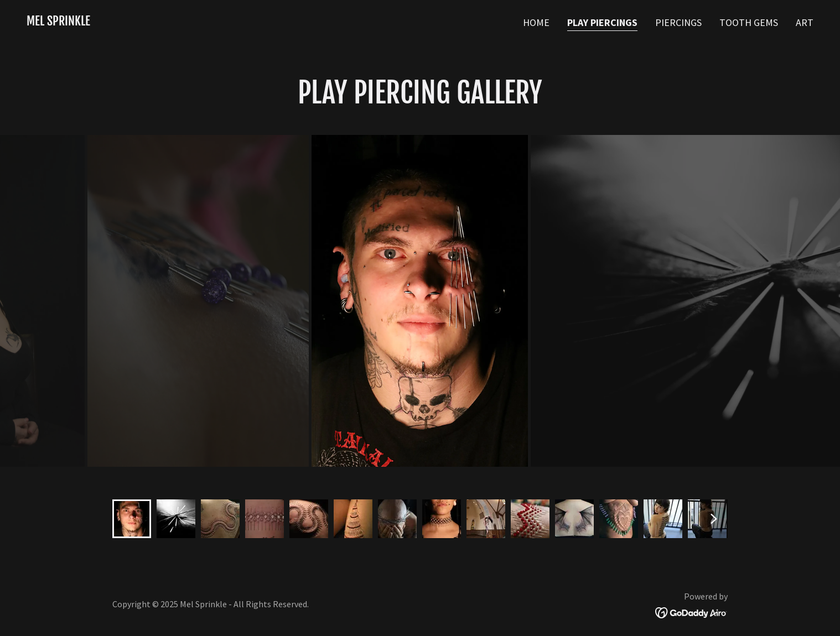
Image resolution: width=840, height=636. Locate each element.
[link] (58, 22)
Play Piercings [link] (602, 22)
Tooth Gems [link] (749, 22)
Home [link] (536, 22)
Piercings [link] (678, 22)
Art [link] (805, 22)
